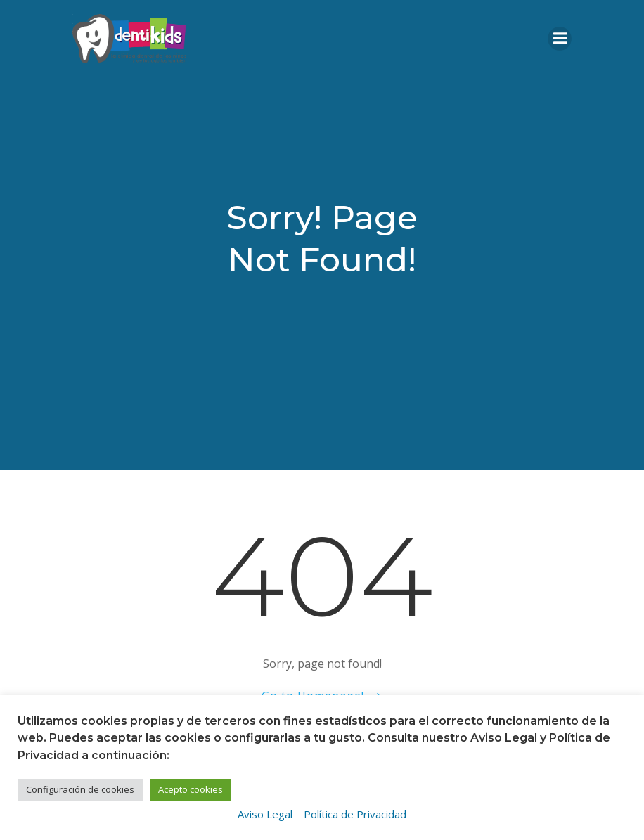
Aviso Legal (265, 814)
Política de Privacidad (355, 814)
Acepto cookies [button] (191, 789)
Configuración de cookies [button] (80, 789)
